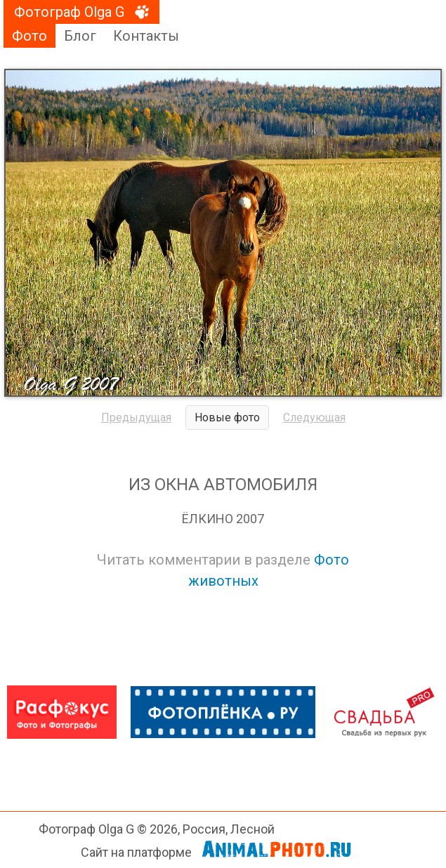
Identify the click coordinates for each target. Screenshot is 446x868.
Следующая (314, 417)
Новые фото (227, 417)
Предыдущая (136, 417)
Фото (29, 36)
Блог (80, 36)
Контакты (146, 36)
